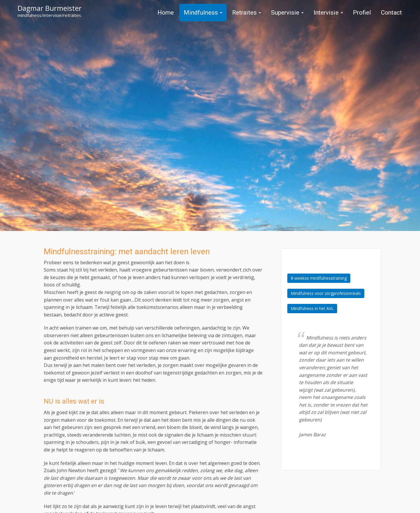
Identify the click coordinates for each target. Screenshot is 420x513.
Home (166, 13)
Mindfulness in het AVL (312, 308)
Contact (391, 13)
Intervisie (328, 13)
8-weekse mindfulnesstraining (319, 278)
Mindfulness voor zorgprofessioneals (326, 293)
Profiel (362, 13)
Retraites (247, 13)
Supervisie (287, 13)
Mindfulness (203, 13)
